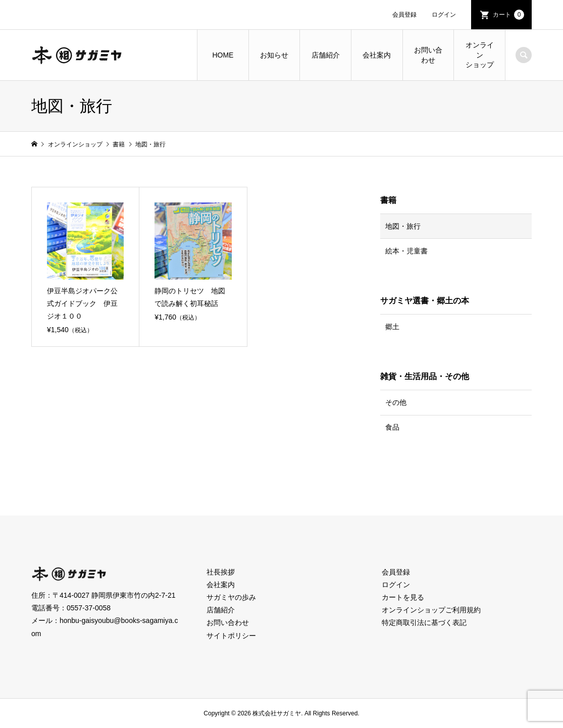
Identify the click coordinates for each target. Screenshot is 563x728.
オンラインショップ (480, 55)
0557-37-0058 (89, 608)
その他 (396, 402)
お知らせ (274, 55)
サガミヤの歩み (231, 597)
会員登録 (404, 15)
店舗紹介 (326, 55)
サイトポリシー (231, 636)
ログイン (444, 15)
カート (508, 15)
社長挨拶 (221, 572)
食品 (392, 427)
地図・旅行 (403, 226)
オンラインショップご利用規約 (431, 610)
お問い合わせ (428, 55)
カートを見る (403, 597)
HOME (223, 55)
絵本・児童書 (406, 251)
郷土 (392, 327)
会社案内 (377, 55)
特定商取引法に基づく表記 (424, 622)
